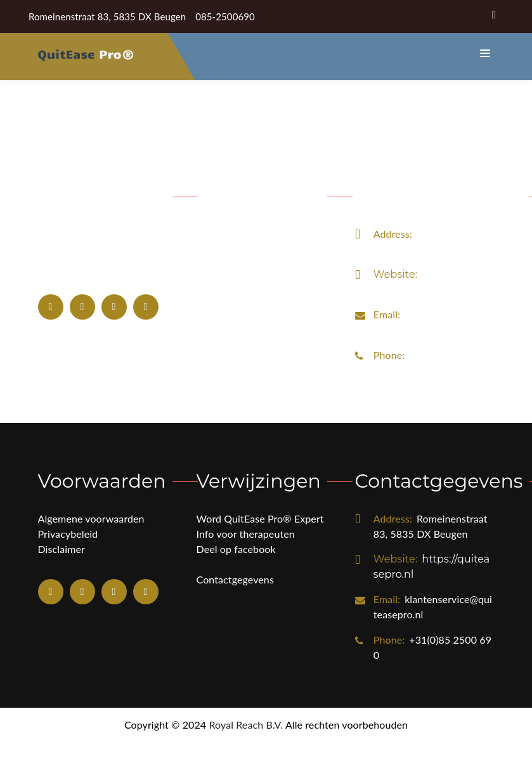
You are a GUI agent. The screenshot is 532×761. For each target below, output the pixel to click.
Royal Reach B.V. (246, 744)
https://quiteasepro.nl (432, 301)
